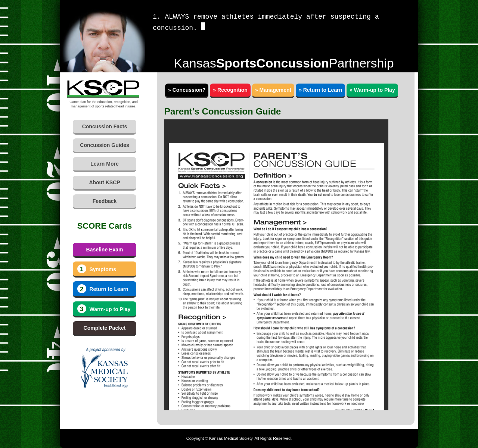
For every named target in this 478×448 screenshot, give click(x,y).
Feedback (105, 201)
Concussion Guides (104, 145)
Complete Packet (105, 328)
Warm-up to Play (104, 309)
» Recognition (230, 90)
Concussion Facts (105, 126)
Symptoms (97, 269)
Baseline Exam (105, 250)
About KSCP (104, 182)
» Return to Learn (320, 90)
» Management (273, 90)
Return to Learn (103, 289)
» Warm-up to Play (372, 90)
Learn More (104, 164)
